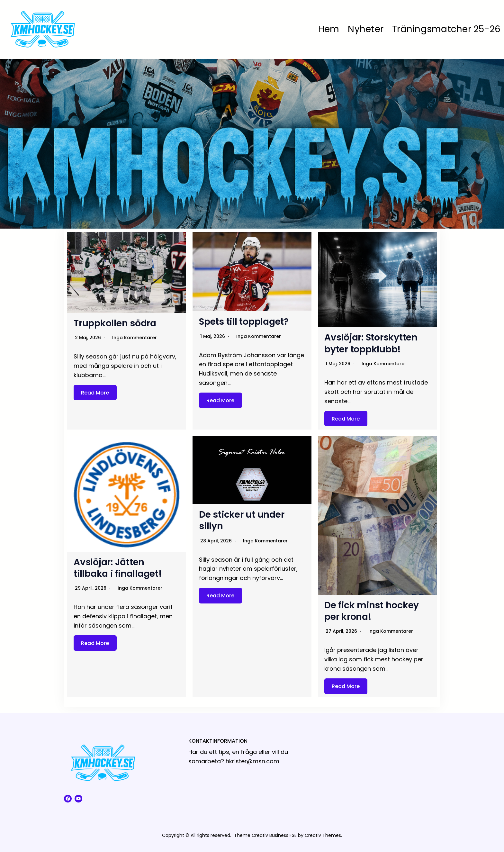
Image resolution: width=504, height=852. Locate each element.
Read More (95, 393)
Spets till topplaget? (244, 322)
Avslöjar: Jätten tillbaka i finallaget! (118, 568)
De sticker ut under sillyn (242, 520)
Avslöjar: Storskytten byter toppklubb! (371, 343)
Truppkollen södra (115, 323)
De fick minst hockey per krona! (372, 611)
